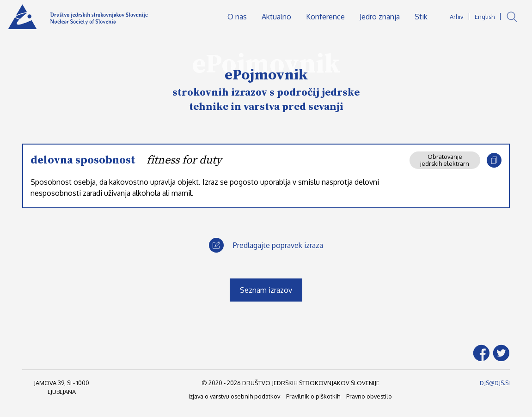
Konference (325, 17)
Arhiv (456, 17)
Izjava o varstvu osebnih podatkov (234, 396)
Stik (421, 17)
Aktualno (276, 17)
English (485, 17)
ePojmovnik (266, 75)
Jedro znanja (380, 17)
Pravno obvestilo (369, 396)
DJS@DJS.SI (495, 383)
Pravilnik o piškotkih (313, 396)
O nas (237, 17)
